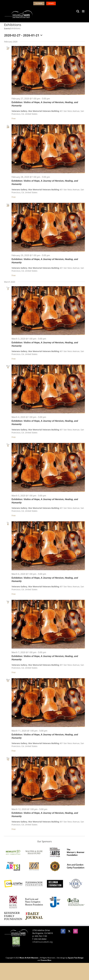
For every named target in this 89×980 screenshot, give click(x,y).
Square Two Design (76, 958)
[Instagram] (75, 931)
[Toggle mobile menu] (83, 11)
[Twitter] (69, 931)
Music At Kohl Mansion (29, 958)
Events (7, 28)
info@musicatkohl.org (42, 942)
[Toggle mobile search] (78, 11)
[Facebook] (63, 931)
